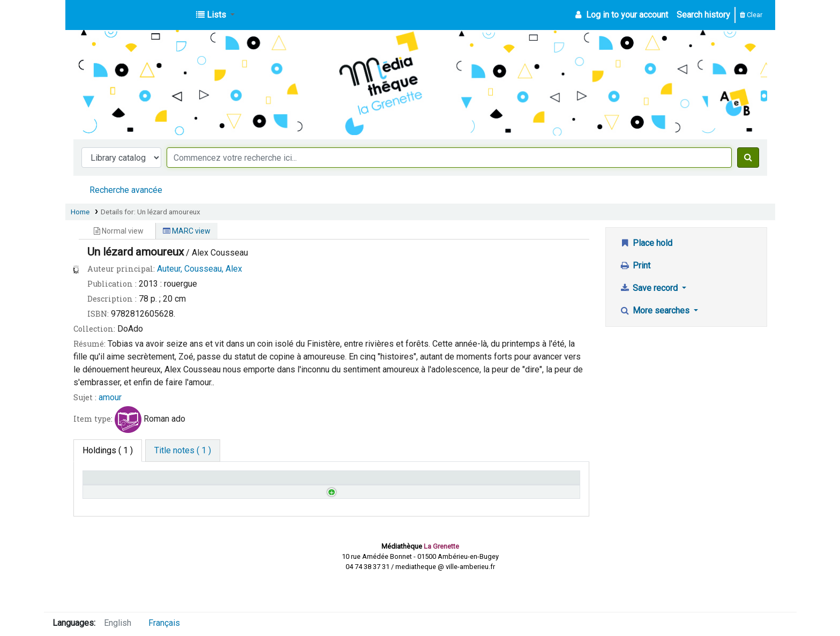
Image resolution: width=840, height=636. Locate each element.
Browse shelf (277, 507)
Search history (703, 15)
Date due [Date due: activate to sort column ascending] (478, 482)
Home (80, 212)
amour (110, 397)
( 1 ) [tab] (108, 450)
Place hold (646, 243)
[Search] (748, 158)
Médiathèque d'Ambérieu (101, 15)
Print (635, 265)
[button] (215, 15)
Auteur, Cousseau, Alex (200, 269)
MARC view (187, 231)
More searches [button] (655, 310)
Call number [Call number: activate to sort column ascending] (234, 482)
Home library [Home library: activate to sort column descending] (112, 482)
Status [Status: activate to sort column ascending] (349, 482)
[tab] (183, 451)
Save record (650, 288)
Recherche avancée (126, 190)
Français (164, 623)
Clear (751, 15)
